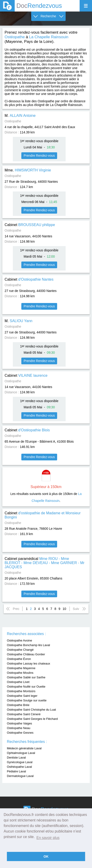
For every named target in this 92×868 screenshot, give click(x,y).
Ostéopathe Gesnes (20, 733)
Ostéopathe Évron (19, 659)
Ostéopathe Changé (20, 650)
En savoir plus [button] (48, 838)
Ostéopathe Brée (18, 705)
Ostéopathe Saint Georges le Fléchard (32, 719)
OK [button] (46, 856)
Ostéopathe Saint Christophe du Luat (31, 710)
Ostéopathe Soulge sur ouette (27, 700)
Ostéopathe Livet (18, 682)
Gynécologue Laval (20, 762)
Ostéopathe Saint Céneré (24, 714)
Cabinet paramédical (45, 563)
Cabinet (30, 225)
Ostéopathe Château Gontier (26, 654)
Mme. (28, 170)
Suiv (76, 609)
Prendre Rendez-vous (39, 156)
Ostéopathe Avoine (20, 640)
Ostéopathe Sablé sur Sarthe (26, 677)
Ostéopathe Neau (19, 728)
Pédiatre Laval (16, 771)
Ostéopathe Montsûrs (21, 691)
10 (64, 609)
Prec (16, 609)
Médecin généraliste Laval (24, 748)
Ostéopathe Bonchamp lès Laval (28, 645)
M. (20, 116)
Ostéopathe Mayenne (21, 668)
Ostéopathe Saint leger (22, 696)
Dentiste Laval (16, 758)
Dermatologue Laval (20, 776)
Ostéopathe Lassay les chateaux (29, 664)
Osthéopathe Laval (19, 767)
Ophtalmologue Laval (21, 753)
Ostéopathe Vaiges (20, 723)
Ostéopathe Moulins (20, 673)
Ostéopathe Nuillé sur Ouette (26, 687)
